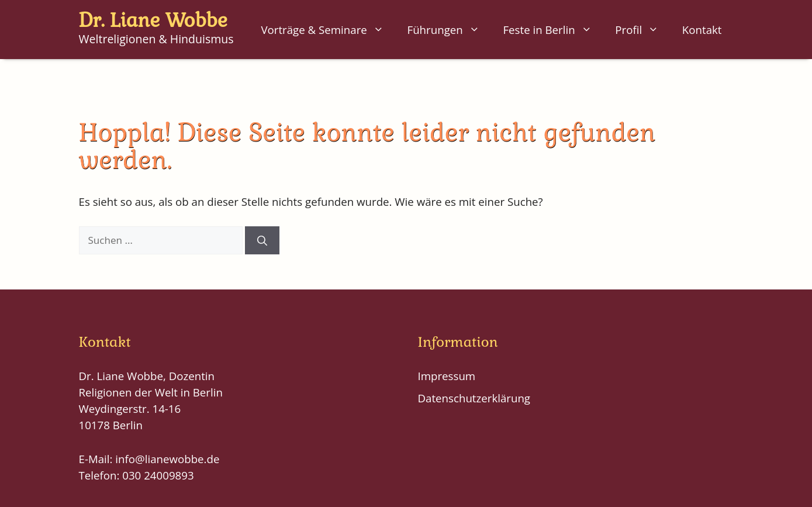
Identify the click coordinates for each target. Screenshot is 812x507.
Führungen (450, 30)
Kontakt (702, 30)
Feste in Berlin (553, 30)
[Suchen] (262, 240)
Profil (643, 30)
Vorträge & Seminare (328, 30)
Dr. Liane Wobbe (153, 20)
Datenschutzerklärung (474, 398)
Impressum (447, 376)
